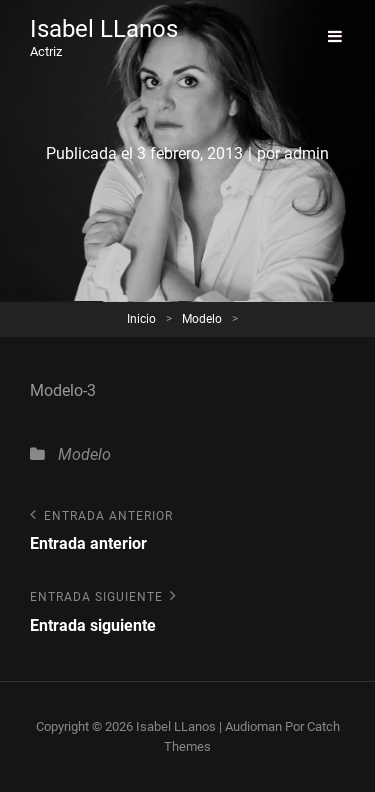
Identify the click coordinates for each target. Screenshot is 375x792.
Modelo (202, 319)
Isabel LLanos (104, 29)
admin (306, 153)
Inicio (141, 319)
